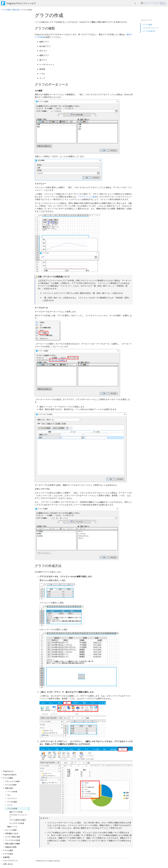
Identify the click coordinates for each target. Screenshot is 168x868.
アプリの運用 (8, 94)
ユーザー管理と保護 (12, 81)
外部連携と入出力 (12, 77)
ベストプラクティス (10, 104)
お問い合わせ (8, 108)
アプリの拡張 (8, 98)
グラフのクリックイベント (18, 60)
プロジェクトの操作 (12, 25)
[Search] (153, 3)
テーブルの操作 (11, 29)
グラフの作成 (12, 52)
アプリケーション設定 (87, 197)
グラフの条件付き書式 (17, 64)
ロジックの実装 (11, 74)
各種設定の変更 (11, 91)
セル (9, 39)
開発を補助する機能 (12, 87)
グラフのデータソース (150, 24)
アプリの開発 (6, 10)
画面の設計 (16, 10)
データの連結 (12, 45)
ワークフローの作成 (12, 84)
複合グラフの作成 (16, 56)
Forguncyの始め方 (10, 18)
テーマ (10, 49)
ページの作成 (12, 35)
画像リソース (12, 70)
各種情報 (6, 101)
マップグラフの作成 (17, 67)
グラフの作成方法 (149, 27)
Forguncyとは (8, 15)
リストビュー (12, 42)
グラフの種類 (147, 20)
